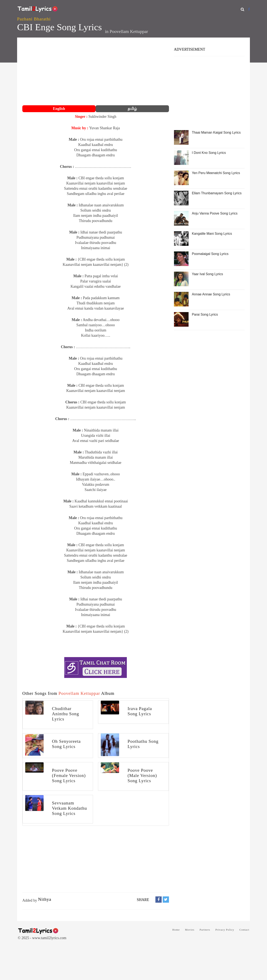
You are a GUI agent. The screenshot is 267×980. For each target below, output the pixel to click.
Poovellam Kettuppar (129, 31)
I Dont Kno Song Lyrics (209, 153)
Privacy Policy (225, 930)
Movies (190, 930)
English (59, 109)
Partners (205, 930)
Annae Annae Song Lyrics (211, 294)
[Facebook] (249, 9)
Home (176, 930)
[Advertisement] (96, 72)
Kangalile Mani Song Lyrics (212, 234)
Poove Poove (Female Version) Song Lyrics (69, 775)
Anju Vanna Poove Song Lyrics (215, 213)
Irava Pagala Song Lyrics (140, 711)
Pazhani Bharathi (34, 19)
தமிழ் (132, 109)
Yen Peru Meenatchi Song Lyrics (216, 173)
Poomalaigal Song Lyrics (210, 254)
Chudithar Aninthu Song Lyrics (65, 714)
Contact (244, 930)
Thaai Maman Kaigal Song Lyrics (216, 132)
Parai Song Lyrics (205, 314)
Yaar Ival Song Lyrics (207, 274)
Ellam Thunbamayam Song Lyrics (217, 193)
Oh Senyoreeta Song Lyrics (66, 744)
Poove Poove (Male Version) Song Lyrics (142, 775)
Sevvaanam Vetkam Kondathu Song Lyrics (69, 808)
